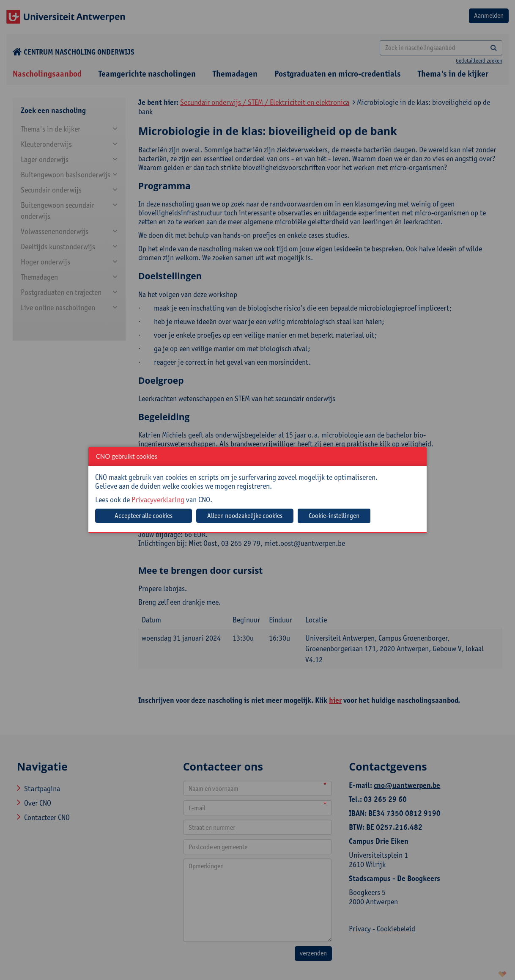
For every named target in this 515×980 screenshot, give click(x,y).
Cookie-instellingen (334, 516)
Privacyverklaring (158, 500)
